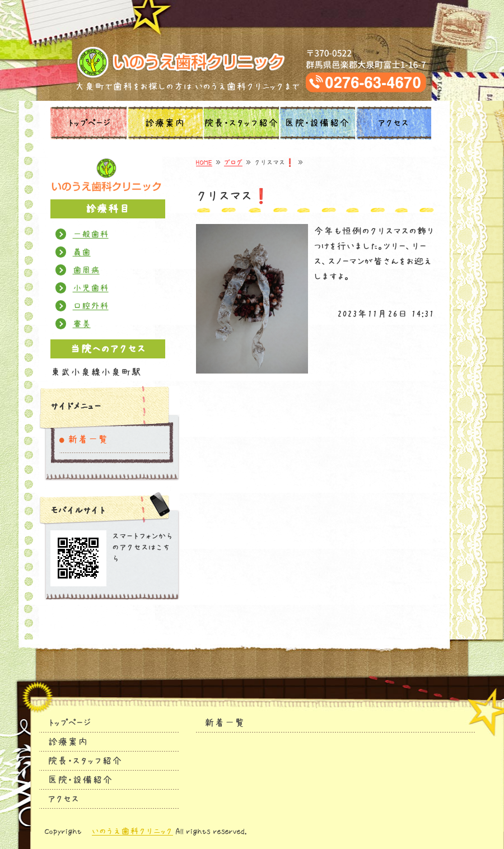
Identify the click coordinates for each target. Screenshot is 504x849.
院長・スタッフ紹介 (241, 123)
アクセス (393, 123)
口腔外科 (91, 306)
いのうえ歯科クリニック (132, 831)
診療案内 (165, 123)
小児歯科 (91, 288)
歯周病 (86, 270)
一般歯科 (91, 234)
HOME (204, 162)
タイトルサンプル (252, 62)
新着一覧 (88, 440)
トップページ (89, 123)
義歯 (82, 252)
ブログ (233, 162)
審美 (82, 324)
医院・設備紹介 (317, 123)
